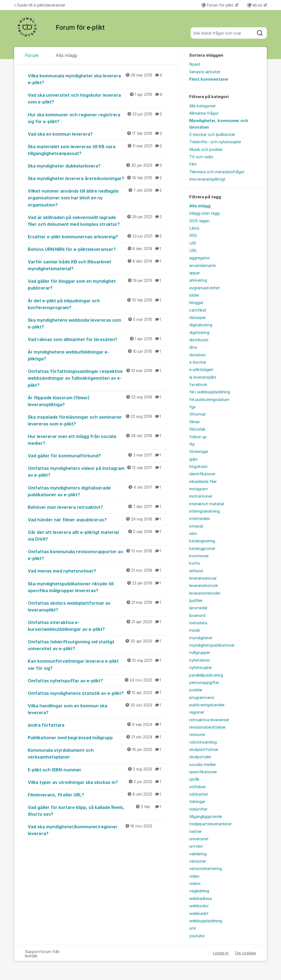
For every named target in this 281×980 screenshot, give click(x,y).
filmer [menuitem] (195, 422)
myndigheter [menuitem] (201, 638)
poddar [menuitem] (196, 690)
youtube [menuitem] (197, 936)
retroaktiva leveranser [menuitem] (209, 720)
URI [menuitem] (193, 243)
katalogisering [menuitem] (202, 541)
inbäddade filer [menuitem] (203, 482)
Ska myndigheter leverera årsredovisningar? (98, 178)
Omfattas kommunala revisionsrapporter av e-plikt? (98, 555)
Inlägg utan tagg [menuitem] (204, 213)
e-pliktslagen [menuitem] (201, 370)
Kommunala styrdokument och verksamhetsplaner (98, 753)
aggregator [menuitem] (200, 258)
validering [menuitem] (198, 854)
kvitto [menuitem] (195, 563)
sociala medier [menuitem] (203, 765)
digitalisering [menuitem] (201, 325)
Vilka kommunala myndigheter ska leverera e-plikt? (98, 79)
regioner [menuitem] (197, 712)
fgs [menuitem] (193, 407)
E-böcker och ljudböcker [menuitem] (212, 135)
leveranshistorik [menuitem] (204, 586)
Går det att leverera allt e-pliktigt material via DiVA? (98, 535)
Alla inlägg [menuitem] (200, 206)
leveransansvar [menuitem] (203, 578)
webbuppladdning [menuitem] (206, 921)
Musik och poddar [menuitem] (206, 150)
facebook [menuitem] (198, 385)
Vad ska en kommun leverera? (98, 134)
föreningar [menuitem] (199, 452)
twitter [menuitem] (196, 832)
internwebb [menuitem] (200, 519)
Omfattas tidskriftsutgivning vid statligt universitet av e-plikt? (98, 645)
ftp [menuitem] (192, 444)
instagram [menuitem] (198, 489)
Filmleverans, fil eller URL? (98, 795)
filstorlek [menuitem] (197, 429)
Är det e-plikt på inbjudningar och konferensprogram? (98, 304)
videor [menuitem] (195, 884)
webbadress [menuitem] (201, 899)
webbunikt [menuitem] (199, 914)
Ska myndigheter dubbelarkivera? (98, 166)
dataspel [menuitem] (197, 318)
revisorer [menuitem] (197, 735)
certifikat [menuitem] (198, 310)
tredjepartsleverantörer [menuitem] (210, 824)
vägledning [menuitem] (199, 891)
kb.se (255, 5)
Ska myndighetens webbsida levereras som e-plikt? (98, 323)
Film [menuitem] (193, 164)
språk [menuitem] (194, 779)
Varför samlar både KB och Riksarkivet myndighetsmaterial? (98, 265)
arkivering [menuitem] (198, 280)
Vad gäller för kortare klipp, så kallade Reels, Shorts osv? (98, 810)
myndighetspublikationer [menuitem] (212, 645)
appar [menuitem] (195, 273)
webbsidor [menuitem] (199, 906)
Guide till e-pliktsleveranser (40, 5)
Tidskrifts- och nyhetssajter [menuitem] (215, 142)
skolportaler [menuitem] (200, 757)
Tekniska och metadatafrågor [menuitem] (217, 172)
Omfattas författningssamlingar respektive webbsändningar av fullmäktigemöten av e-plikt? (98, 378)
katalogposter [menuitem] (202, 549)
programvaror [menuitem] (202, 698)
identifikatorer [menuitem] (202, 474)
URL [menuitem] (193, 251)
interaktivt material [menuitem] (207, 504)
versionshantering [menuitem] (206, 869)
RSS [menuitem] (193, 236)
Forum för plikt (218, 5)
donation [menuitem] (197, 355)
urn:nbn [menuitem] (196, 846)
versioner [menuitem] (198, 861)
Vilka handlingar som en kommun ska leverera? (98, 709)
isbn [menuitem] (193, 534)
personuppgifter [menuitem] (204, 683)
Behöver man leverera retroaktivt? (98, 507)
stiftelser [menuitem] (198, 787)
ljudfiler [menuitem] (196, 601)
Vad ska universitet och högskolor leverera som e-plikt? (98, 98)
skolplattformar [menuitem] (204, 750)
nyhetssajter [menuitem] (201, 668)
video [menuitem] (194, 876)
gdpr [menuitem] (194, 459)
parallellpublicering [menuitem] (206, 675)
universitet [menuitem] (199, 839)
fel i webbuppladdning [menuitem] (210, 392)
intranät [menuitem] (196, 526)
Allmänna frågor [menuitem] (204, 113)
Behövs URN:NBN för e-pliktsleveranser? (98, 249)
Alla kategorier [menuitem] (202, 106)
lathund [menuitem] (196, 571)
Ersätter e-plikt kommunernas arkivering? (98, 236)
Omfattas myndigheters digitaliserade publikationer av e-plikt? (98, 491)
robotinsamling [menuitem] (203, 742)
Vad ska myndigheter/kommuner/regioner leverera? (98, 830)
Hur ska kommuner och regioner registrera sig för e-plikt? (98, 118)
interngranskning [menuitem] (204, 511)
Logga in (221, 953)
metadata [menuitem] (198, 623)
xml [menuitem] (193, 928)
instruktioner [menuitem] (201, 496)
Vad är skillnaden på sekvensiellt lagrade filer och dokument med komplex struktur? (98, 220)
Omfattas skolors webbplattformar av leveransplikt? (98, 606)
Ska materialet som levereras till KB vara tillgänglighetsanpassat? (98, 150)
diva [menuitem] (193, 347)
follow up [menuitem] (198, 437)
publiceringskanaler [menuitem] (207, 705)
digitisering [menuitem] (199, 333)
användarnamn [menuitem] (203, 266)
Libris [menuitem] (194, 228)
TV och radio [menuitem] (201, 157)
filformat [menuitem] (198, 414)
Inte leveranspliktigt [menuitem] (207, 179)
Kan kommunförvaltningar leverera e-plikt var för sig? (98, 664)
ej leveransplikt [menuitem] (203, 377)
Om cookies (245, 953)
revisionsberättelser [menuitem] (207, 727)
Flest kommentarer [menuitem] (209, 79)
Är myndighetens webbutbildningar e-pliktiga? (98, 355)
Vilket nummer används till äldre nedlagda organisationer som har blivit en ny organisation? (98, 197)
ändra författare (98, 725)
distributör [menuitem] (199, 340)
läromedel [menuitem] (198, 608)
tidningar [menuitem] (197, 802)
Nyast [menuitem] (195, 64)
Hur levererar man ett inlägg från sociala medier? (98, 439)
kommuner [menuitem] (199, 556)
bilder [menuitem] (194, 295)
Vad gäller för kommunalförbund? (98, 455)
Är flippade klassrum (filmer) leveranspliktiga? (98, 401)
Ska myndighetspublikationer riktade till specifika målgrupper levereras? (98, 587)
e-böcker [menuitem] (198, 362)
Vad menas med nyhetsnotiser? (98, 571)
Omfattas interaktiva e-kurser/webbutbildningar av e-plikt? (98, 626)
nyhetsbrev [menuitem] (200, 660)
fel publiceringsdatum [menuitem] (209, 400)
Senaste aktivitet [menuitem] (205, 72)
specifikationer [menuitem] (203, 772)
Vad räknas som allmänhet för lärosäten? (98, 339)
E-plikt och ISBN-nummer (98, 769)
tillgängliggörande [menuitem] (206, 817)
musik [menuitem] (195, 630)
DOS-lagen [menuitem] (199, 221)
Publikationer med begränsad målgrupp (98, 737)
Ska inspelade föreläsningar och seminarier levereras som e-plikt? (98, 420)
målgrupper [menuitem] (200, 653)
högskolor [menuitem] (198, 467)
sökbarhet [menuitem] (199, 794)
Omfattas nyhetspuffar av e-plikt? (98, 680)
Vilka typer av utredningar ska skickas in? (98, 782)
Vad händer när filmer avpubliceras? (98, 519)
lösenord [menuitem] (197, 616)
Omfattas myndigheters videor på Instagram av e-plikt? (98, 471)
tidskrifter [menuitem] (198, 809)
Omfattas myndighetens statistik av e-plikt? (98, 693)
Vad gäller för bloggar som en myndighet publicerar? (98, 284)
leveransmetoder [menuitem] (205, 593)
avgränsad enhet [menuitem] (205, 288)
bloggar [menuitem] (196, 303)
